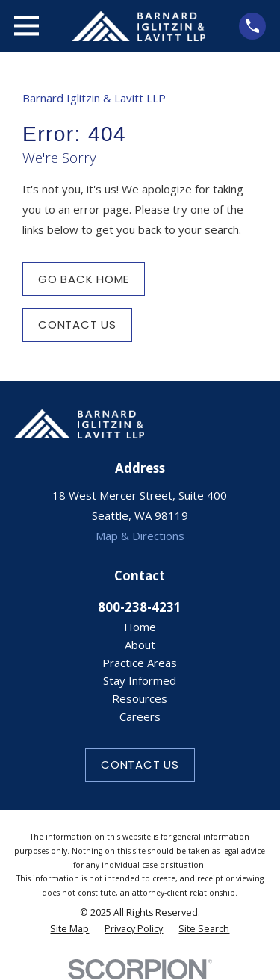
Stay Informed (140, 680)
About (140, 645)
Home (140, 627)
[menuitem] (69, 929)
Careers (140, 716)
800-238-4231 (140, 607)
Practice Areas (140, 663)
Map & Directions (140, 536)
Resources (140, 698)
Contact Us (77, 325)
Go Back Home (84, 279)
